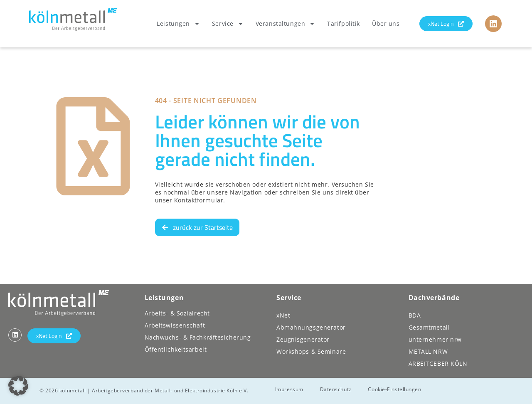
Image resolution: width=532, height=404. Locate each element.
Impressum (289, 389)
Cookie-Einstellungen (395, 389)
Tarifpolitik (344, 23)
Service (228, 24)
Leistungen (178, 24)
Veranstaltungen (285, 24)
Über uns (386, 23)
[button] (18, 386)
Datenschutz (336, 389)
